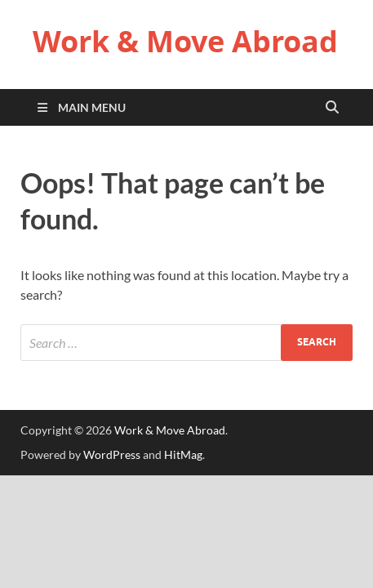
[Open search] (332, 108)
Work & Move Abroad (185, 41)
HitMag (183, 454)
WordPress (112, 454)
